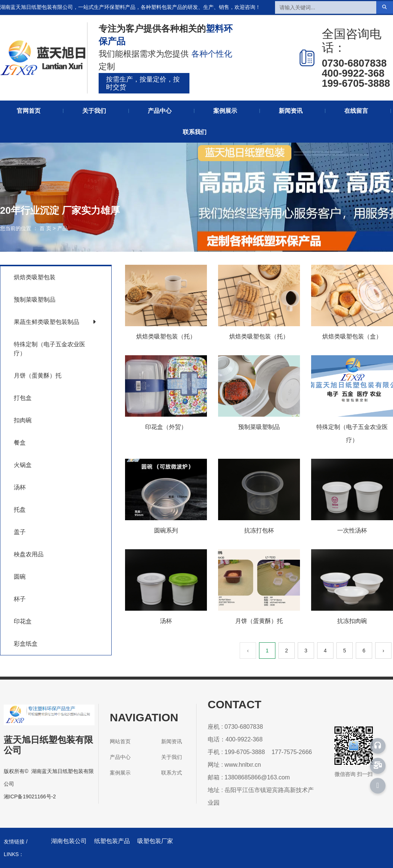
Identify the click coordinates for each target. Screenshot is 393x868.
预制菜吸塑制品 (35, 300)
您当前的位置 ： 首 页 (26, 228)
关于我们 (94, 111)
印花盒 (23, 621)
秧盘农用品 (29, 554)
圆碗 (20, 577)
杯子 (20, 599)
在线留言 (356, 111)
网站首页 (120, 741)
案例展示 (225, 111)
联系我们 (195, 132)
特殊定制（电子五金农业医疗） (49, 349)
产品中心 (160, 111)
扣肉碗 (23, 420)
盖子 (20, 532)
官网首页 (29, 111)
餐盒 (20, 443)
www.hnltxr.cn (243, 765)
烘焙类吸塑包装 (35, 277)
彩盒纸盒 (26, 644)
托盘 (20, 510)
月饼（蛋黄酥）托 (38, 376)
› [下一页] (384, 651)
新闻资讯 (291, 111)
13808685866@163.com (257, 777)
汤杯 (20, 487)
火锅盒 (23, 465)
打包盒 (23, 398)
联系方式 (172, 773)
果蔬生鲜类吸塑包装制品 (47, 322)
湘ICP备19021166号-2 (30, 797)
